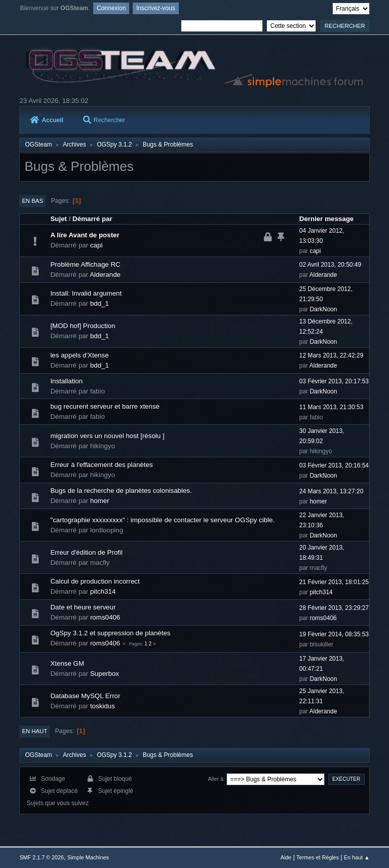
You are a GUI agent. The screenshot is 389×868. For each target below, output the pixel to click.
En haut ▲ (357, 857)
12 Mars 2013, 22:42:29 (332, 355)
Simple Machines (88, 857)
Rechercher (104, 120)
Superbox (105, 674)
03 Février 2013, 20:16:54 (334, 465)
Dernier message (326, 219)
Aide (286, 857)
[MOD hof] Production (83, 326)
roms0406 (105, 617)
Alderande (105, 275)
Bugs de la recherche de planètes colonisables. (121, 491)
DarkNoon (323, 309)
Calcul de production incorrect (95, 581)
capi (96, 245)
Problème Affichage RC (85, 264)
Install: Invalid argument (86, 293)
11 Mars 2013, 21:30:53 (332, 407)
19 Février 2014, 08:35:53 (334, 634)
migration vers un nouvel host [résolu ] (107, 436)
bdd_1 (100, 303)
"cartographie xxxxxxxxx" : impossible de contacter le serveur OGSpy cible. (162, 520)
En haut (34, 731)
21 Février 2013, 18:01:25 (334, 582)
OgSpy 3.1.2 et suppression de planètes (110, 633)
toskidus (103, 706)
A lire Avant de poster (85, 235)
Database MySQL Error (85, 696)
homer (100, 501)
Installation (66, 381)
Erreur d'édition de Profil (86, 552)
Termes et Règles (318, 857)
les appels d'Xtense (79, 355)
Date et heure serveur (83, 607)
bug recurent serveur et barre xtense (105, 406)
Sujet (59, 219)
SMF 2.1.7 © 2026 (42, 857)
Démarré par (92, 219)
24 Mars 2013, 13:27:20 (332, 491)
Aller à (216, 779)
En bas (32, 201)
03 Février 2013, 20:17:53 (334, 381)
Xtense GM (67, 663)
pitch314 (103, 591)
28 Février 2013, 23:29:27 (334, 608)
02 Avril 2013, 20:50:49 (330, 265)
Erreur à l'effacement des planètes (101, 465)
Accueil (47, 120)
